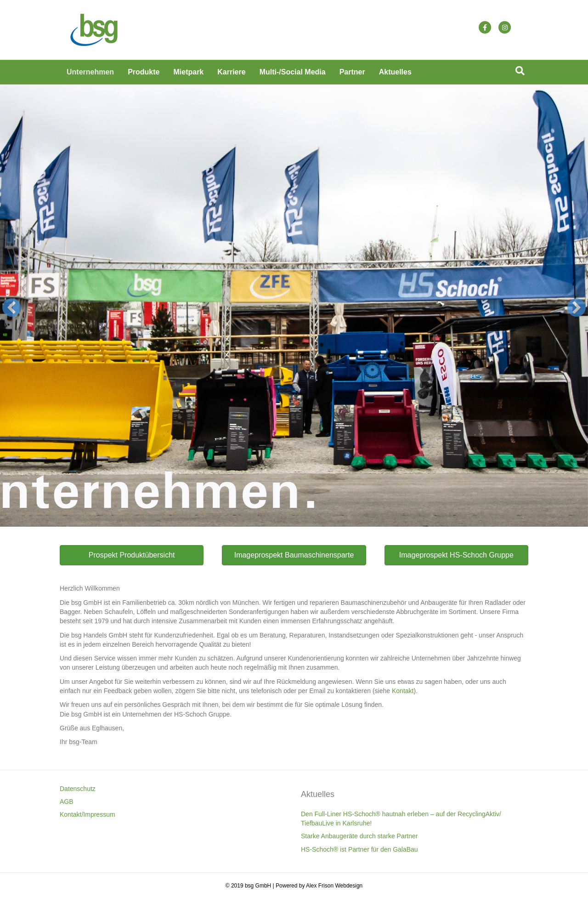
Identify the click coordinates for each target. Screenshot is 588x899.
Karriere (231, 72)
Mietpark (188, 72)
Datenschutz (78, 789)
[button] (11, 307)
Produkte (144, 72)
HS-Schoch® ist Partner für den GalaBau (359, 849)
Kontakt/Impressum (88, 814)
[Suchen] (520, 71)
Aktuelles (395, 72)
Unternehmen (90, 72)
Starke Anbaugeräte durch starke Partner (359, 836)
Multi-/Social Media (293, 72)
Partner (352, 72)
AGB (67, 802)
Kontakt (403, 691)
